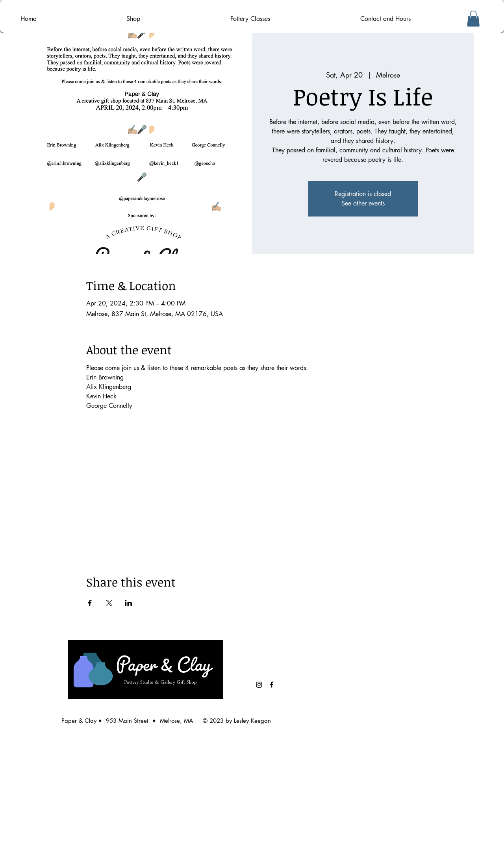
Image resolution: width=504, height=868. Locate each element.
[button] (473, 19)
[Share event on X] (109, 603)
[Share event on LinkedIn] (129, 603)
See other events (363, 203)
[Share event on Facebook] (90, 603)
